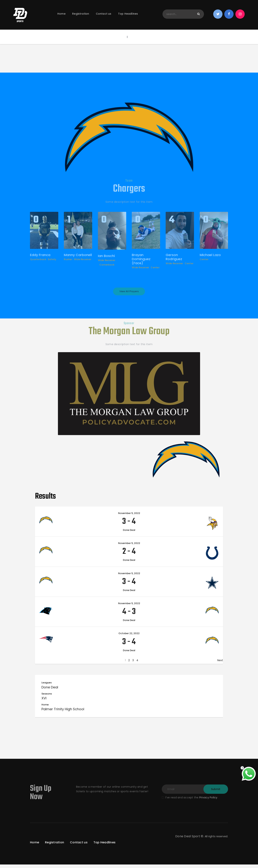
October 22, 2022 (129, 637)
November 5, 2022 (129, 517)
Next (220, 664)
